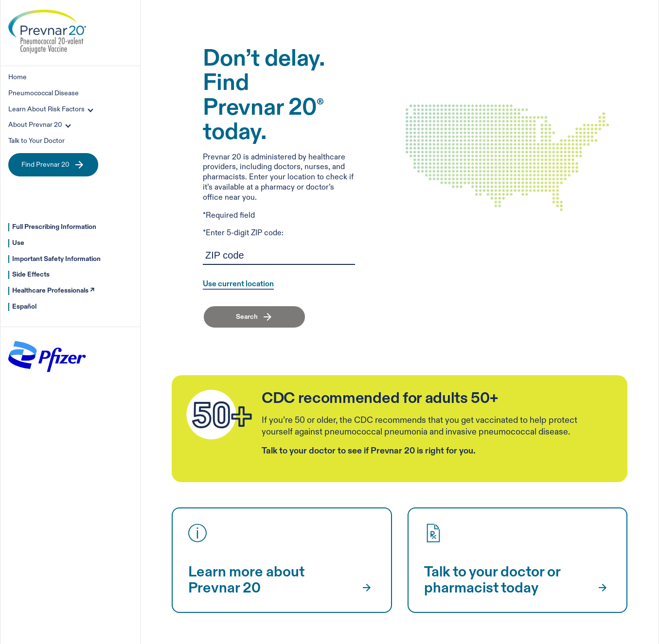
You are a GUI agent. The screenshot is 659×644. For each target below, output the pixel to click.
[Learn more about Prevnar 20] (365, 588)
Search (247, 317)
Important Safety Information (56, 259)
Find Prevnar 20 (53, 165)
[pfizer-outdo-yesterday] (47, 375)
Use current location (238, 285)
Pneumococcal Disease (44, 93)
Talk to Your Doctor (36, 141)
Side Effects (31, 274)
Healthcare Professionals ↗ (53, 290)
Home (18, 77)
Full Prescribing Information (54, 227)
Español (24, 306)
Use (18, 243)
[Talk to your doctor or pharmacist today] (600, 588)
